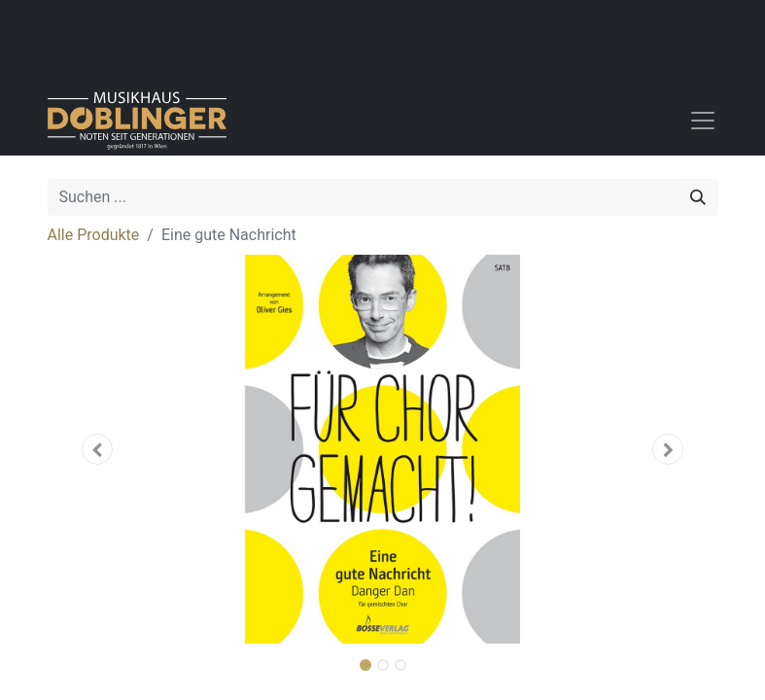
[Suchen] (698, 197)
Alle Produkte (94, 235)
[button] (98, 449)
